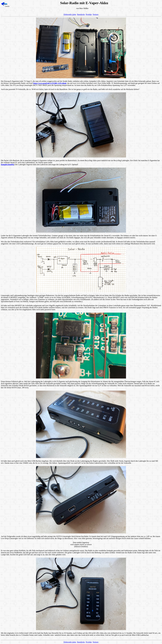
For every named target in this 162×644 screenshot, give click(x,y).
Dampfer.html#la (7, 165)
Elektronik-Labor (70, 14)
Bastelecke (81, 14)
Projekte (89, 14)
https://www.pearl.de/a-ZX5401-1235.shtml (50, 83)
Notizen (96, 14)
